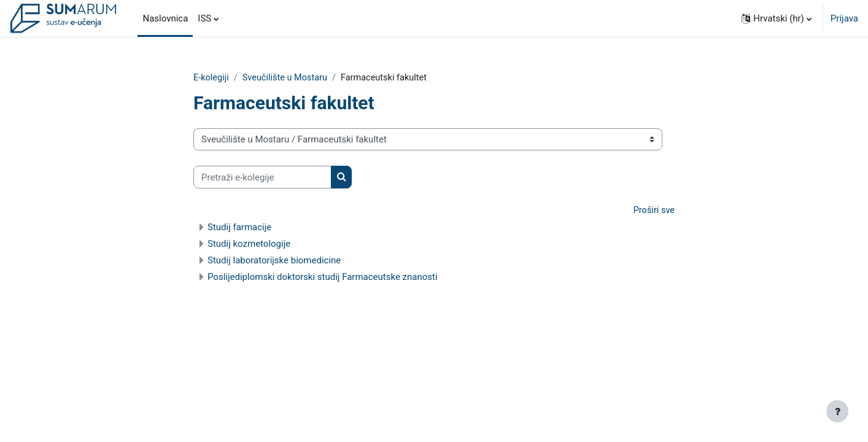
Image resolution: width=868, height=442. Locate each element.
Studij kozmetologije (249, 244)
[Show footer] (837, 411)
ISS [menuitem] (204, 18)
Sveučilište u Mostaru (288, 78)
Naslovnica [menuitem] (165, 18)
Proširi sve (653, 211)
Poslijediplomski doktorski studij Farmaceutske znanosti (323, 277)
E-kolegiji (212, 78)
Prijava (844, 18)
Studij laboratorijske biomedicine (274, 261)
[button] (777, 18)
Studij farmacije (239, 228)
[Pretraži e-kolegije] (262, 178)
